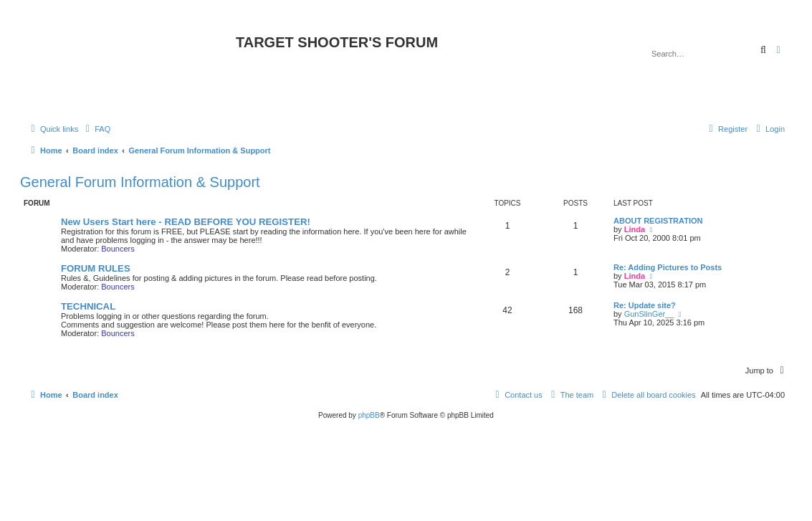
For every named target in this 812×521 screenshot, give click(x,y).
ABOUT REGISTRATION (658, 221)
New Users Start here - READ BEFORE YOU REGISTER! (186, 222)
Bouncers (118, 249)
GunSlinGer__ (649, 314)
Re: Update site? (645, 305)
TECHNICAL (88, 306)
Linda (635, 229)
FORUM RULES (96, 268)
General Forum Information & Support (140, 182)
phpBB (369, 415)
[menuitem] (96, 129)
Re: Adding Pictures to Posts (668, 267)
